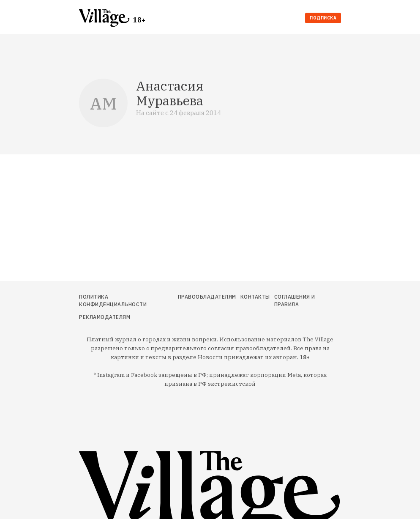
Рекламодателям (105, 317)
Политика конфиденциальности (113, 301)
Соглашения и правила (295, 301)
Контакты (255, 297)
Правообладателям (207, 297)
